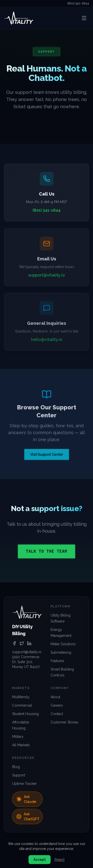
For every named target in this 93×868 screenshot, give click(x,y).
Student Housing (25, 714)
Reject (60, 860)
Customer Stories (64, 722)
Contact (57, 714)
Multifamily (21, 697)
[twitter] (22, 643)
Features (57, 661)
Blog (16, 767)
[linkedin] (29, 643)
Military (18, 737)
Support (19, 775)
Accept (40, 860)
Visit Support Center (47, 456)
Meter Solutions (63, 644)
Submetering (61, 652)
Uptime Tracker (24, 784)
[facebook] (14, 643)
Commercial (22, 705)
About (55, 697)
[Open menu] (84, 18)
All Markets (21, 745)
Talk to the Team (46, 551)
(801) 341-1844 (78, 3)
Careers (57, 705)
